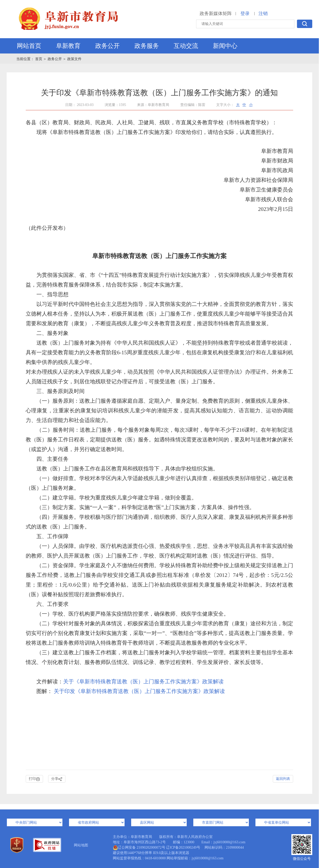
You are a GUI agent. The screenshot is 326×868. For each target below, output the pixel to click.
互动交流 (186, 46)
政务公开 (107, 46)
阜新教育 (68, 46)
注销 (263, 13)
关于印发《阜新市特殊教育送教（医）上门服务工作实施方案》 (128, 691)
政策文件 (74, 59)
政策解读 (214, 691)
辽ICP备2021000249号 (183, 847)
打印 (34, 779)
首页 (39, 59)
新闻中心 (225, 46)
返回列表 (283, 779)
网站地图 (81, 845)
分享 (57, 779)
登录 (245, 13)
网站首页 (29, 46)
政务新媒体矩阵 (216, 13)
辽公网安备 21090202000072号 (139, 848)
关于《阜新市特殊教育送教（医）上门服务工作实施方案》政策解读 (143, 682)
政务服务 (147, 46)
